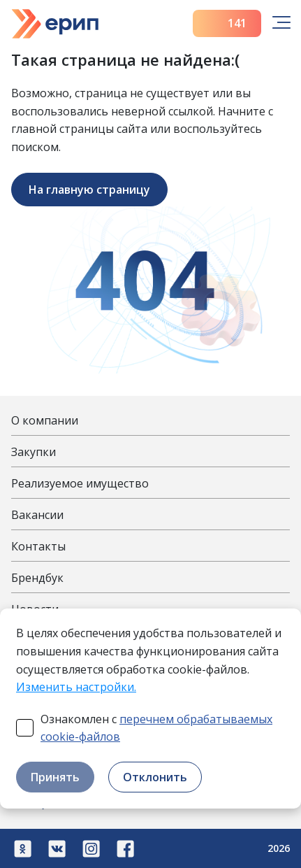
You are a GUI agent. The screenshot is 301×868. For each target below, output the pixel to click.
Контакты (38, 546)
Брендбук (37, 578)
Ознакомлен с (156, 728)
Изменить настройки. (76, 687)
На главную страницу (89, 190)
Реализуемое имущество (80, 483)
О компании (45, 420)
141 (227, 23)
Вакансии (37, 515)
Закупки (34, 452)
